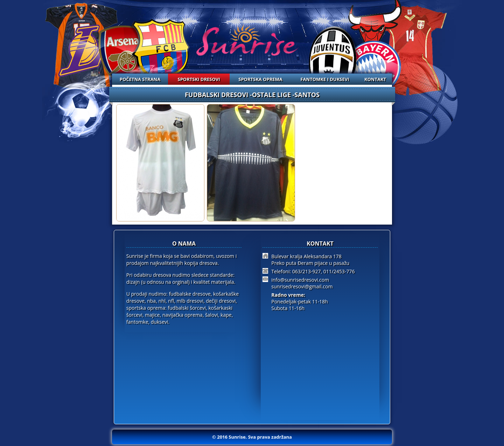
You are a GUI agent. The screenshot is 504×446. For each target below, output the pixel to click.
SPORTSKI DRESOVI (199, 79)
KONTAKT (375, 79)
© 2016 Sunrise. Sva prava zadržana (252, 437)
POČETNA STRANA (140, 79)
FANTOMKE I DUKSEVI (325, 79)
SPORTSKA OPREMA (260, 79)
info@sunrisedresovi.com (300, 280)
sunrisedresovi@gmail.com (302, 286)
